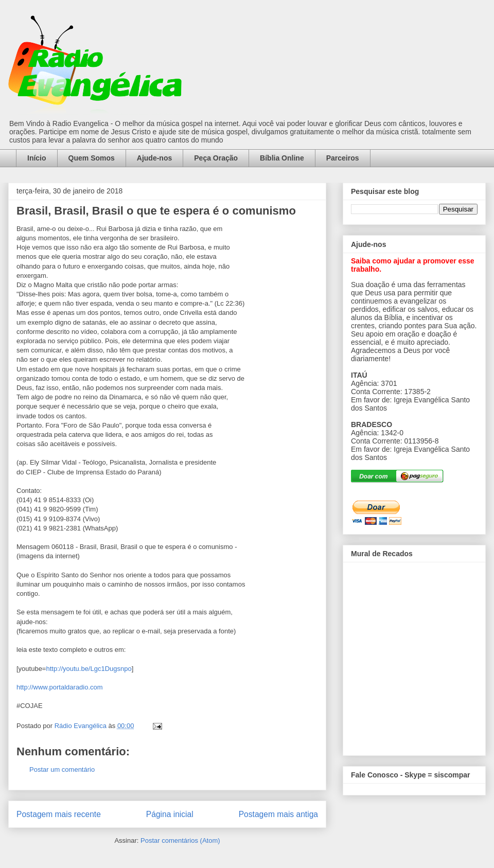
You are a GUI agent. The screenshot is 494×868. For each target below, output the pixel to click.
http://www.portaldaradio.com (60, 687)
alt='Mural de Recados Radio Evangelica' (414, 656)
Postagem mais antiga (278, 814)
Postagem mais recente (59, 814)
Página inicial (170, 814)
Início (37, 158)
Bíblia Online (282, 158)
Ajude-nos (154, 158)
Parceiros (343, 158)
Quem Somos (92, 158)
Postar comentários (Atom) (180, 840)
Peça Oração (216, 158)
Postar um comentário (62, 769)
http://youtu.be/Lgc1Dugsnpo (89, 669)
